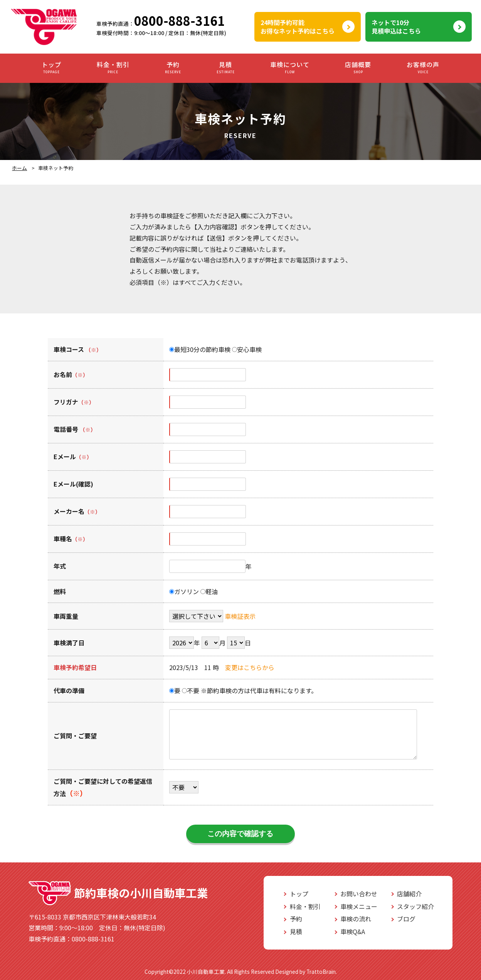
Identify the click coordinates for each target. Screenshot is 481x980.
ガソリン (184, 591)
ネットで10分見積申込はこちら (396, 27)
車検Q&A (353, 931)
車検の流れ (356, 919)
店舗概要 (358, 68)
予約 (173, 68)
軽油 (209, 591)
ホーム (19, 168)
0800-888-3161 (179, 20)
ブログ (406, 919)
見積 (226, 68)
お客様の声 (423, 68)
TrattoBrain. (322, 972)
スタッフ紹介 (415, 906)
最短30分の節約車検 (200, 349)
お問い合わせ (359, 894)
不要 (191, 690)
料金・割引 (113, 68)
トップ (51, 68)
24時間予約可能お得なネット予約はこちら (298, 27)
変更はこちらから (250, 667)
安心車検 (247, 349)
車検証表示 (240, 616)
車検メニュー (359, 906)
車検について (290, 68)
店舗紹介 (409, 894)
